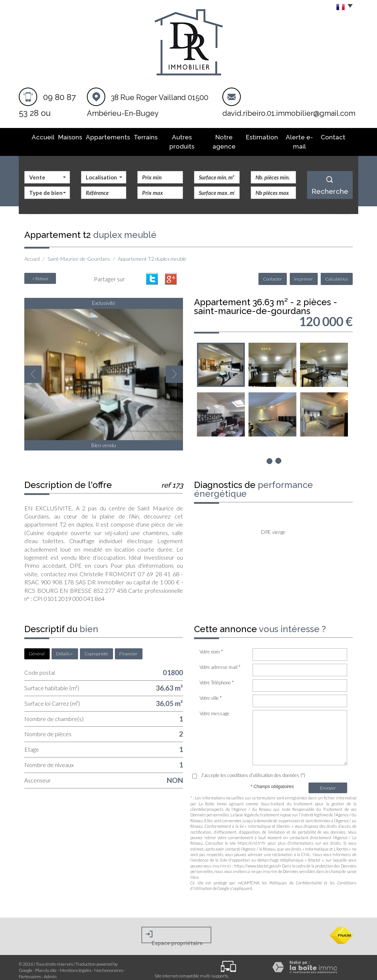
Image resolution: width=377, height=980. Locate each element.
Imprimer (305, 268)
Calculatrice (337, 268)
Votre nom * (211, 641)
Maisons (66, 136)
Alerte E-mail (302, 136)
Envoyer (328, 777)
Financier (128, 643)
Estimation (263, 136)
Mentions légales (75, 959)
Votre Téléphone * (217, 671)
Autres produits (178, 136)
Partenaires (30, 965)
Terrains (140, 136)
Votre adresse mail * (220, 656)
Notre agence (224, 136)
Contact (338, 136)
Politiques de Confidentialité (295, 872)
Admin (50, 965)
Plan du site (46, 959)
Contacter (275, 268)
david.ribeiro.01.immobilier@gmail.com (289, 113)
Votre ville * (211, 687)
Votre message (214, 702)
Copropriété (96, 643)
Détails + (64, 643)
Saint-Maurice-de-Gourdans (79, 248)
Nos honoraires (109, 959)
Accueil (38, 136)
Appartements (103, 136)
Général (37, 643)
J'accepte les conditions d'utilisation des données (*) (253, 764)
